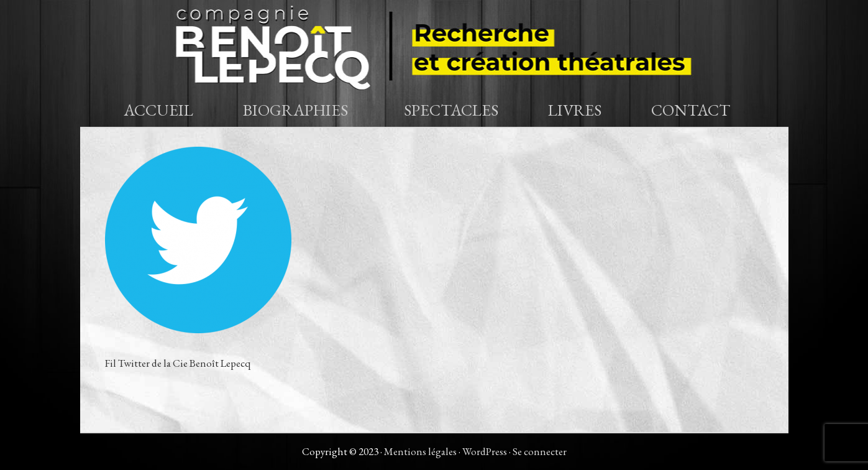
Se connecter (540, 451)
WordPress (485, 451)
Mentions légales (420, 451)
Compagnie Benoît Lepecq (434, 47)
